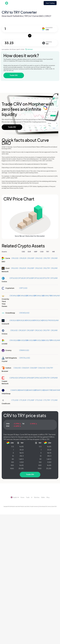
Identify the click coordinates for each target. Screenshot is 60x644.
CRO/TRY (46, 330)
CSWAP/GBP (31, 390)
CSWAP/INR (56, 390)
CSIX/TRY (49, 368)
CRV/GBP (31, 258)
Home (22, 497)
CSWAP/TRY (48, 390)
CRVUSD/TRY (47, 340)
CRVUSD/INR (55, 340)
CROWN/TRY (47, 296)
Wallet (43, 497)
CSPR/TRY (46, 378)
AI (32, 497)
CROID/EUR (22, 320)
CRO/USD (14, 330)
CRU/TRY (47, 268)
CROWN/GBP (31, 296)
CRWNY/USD (24, 350)
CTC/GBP (31, 400)
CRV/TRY (47, 258)
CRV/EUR (23, 258)
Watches (37, 497)
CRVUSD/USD (15, 340)
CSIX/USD (17, 368)
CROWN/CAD (39, 296)
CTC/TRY (47, 400)
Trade (28, 497)
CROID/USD (14, 320)
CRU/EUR (23, 268)
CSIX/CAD (42, 368)
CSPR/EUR (22, 378)
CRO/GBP (30, 330)
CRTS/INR (54, 278)
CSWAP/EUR (23, 390)
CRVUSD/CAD (39, 340)
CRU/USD (15, 268)
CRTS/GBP (30, 278)
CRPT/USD (23, 288)
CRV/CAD (39, 258)
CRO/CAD (38, 330)
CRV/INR (54, 258)
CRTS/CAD (38, 278)
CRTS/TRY (46, 278)
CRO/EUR (22, 330)
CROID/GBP (30, 320)
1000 (12, 468)
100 (12, 462)
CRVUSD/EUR (23, 340)
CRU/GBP (31, 268)
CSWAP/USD (15, 390)
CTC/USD (15, 400)
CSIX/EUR (25, 368)
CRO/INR (54, 330)
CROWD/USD (24, 313)
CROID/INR (54, 320)
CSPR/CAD (38, 378)
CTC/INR (54, 400)
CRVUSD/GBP (31, 340)
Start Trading (50, 3)
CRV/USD (15, 258)
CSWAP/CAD (40, 390)
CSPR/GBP (30, 378)
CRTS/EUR (22, 278)
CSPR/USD (14, 378)
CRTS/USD (13, 278)
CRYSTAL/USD (25, 358)
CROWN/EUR (23, 296)
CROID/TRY (46, 320)
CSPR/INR (54, 378)
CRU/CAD (39, 268)
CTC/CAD (39, 400)
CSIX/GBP (33, 368)
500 (12, 465)
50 (13, 459)
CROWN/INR (55, 296)
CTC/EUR (23, 400)
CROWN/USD (15, 296)
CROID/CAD (38, 320)
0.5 (13, 447)
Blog (48, 497)
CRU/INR (54, 268)
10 (13, 456)
